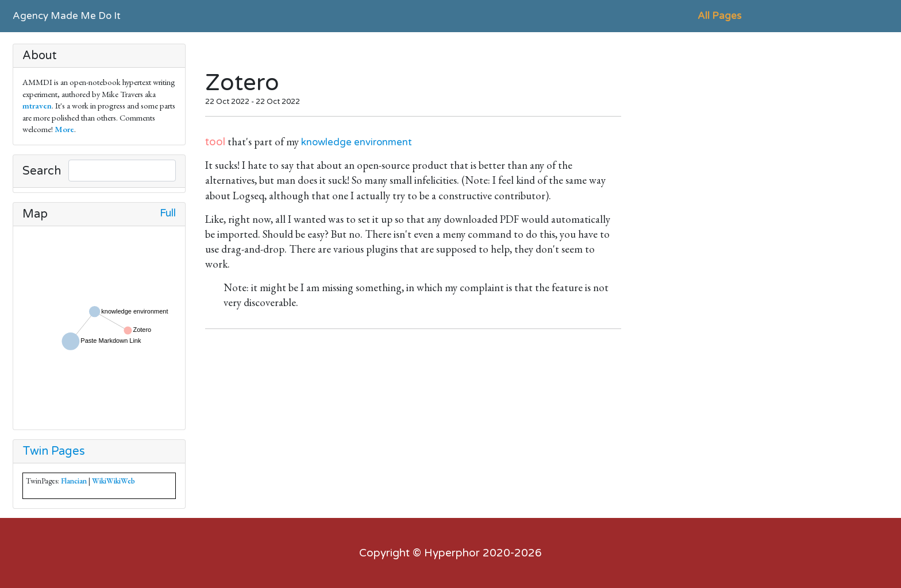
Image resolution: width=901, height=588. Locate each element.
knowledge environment (357, 142)
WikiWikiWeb (113, 481)
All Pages (719, 16)
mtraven (37, 105)
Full (168, 213)
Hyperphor (452, 553)
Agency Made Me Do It (67, 16)
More (64, 129)
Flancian (74, 481)
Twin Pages (54, 451)
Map (35, 214)
